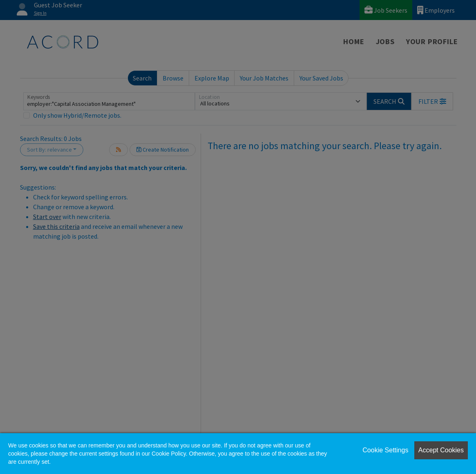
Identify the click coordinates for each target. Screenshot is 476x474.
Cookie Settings (385, 450)
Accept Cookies (441, 450)
